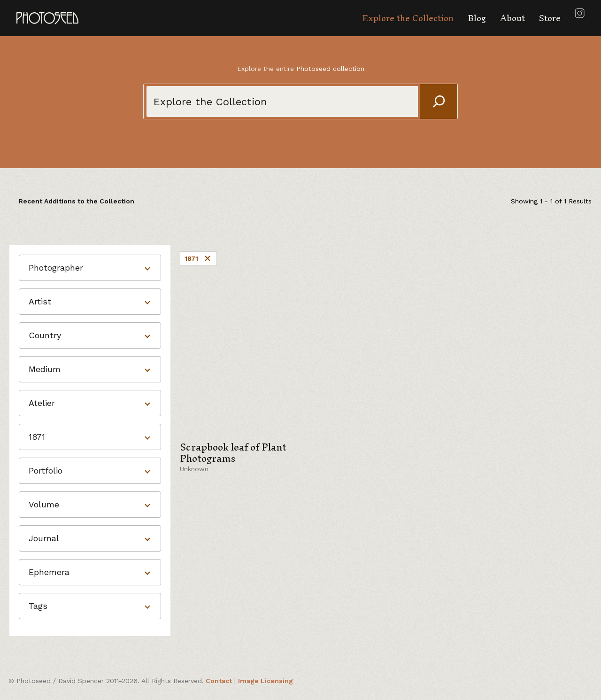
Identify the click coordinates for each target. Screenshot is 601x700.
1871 (198, 258)
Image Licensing (266, 681)
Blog (477, 18)
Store (550, 18)
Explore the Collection (408, 18)
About (512, 18)
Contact (219, 681)
